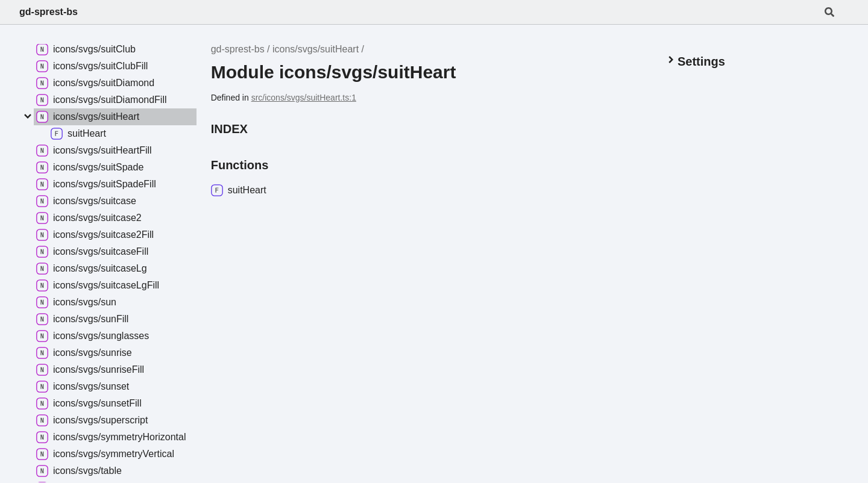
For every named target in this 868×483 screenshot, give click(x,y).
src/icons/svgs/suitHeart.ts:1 (304, 98)
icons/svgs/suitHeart (316, 49)
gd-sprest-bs (49, 12)
